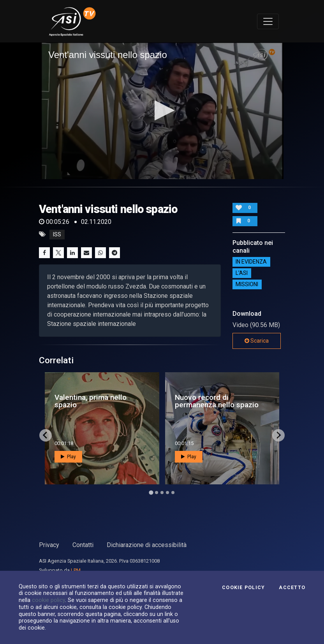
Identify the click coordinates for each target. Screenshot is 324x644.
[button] (162, 110)
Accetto (292, 588)
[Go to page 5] (173, 493)
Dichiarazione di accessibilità (147, 545)
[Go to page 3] (162, 493)
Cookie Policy (243, 588)
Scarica (257, 341)
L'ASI (242, 273)
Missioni (247, 285)
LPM (76, 570)
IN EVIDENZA (251, 262)
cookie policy (48, 600)
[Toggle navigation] (268, 21)
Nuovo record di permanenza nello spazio (217, 401)
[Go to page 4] (167, 493)
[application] (162, 111)
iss (57, 234)
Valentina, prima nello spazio (91, 401)
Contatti (83, 545)
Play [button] (68, 457)
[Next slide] (278, 435)
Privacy (49, 545)
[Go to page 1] (151, 492)
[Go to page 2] (157, 493)
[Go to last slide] (46, 435)
